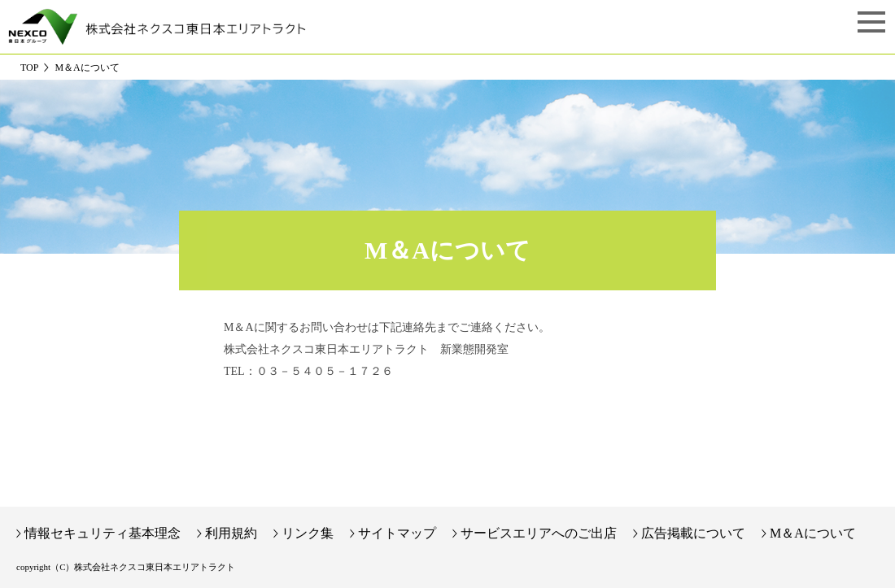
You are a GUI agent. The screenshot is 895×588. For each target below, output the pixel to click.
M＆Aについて (813, 533)
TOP (29, 68)
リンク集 (308, 533)
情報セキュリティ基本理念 (103, 533)
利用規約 (231, 533)
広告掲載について (693, 533)
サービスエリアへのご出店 (539, 533)
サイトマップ (397, 533)
